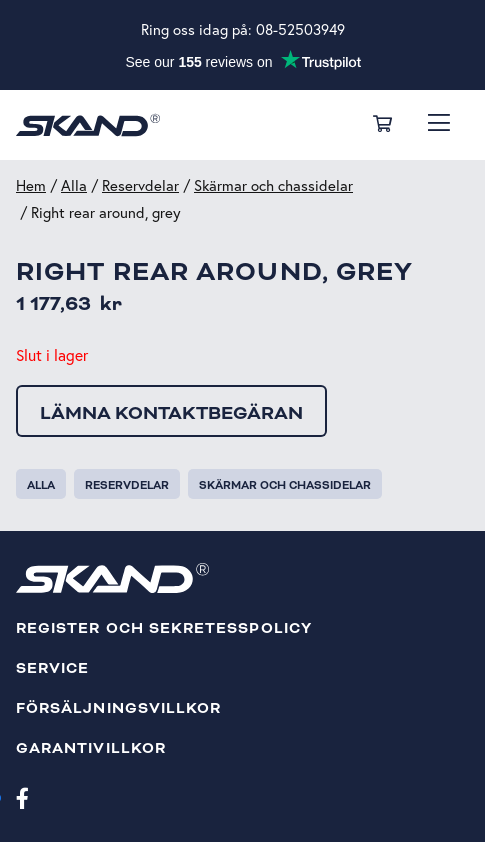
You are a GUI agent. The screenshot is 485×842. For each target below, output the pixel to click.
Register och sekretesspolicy (164, 628)
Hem (31, 185)
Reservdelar (140, 185)
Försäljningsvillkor (118, 708)
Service (52, 668)
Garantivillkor (91, 748)
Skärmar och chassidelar (273, 185)
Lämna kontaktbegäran (171, 413)
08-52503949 (300, 29)
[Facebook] (22, 797)
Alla (74, 185)
